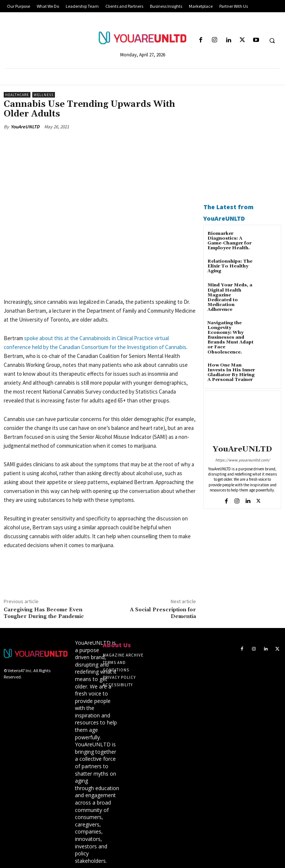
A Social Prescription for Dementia (163, 613)
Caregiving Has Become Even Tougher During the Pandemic (44, 613)
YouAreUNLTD (25, 127)
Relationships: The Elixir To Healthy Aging (230, 266)
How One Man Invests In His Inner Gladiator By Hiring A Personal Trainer (231, 373)
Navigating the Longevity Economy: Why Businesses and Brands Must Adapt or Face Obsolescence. (230, 338)
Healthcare (17, 95)
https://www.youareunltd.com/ (243, 460)
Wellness (44, 95)
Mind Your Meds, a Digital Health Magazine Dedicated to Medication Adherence (230, 297)
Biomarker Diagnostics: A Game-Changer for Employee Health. (230, 241)
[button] (272, 40)
